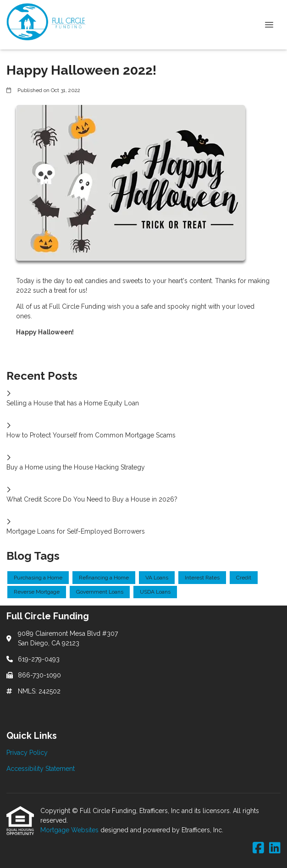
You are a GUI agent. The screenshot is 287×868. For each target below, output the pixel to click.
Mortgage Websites (70, 830)
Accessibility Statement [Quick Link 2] (41, 769)
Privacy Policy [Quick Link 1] (27, 753)
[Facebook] (258, 848)
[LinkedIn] (275, 848)
